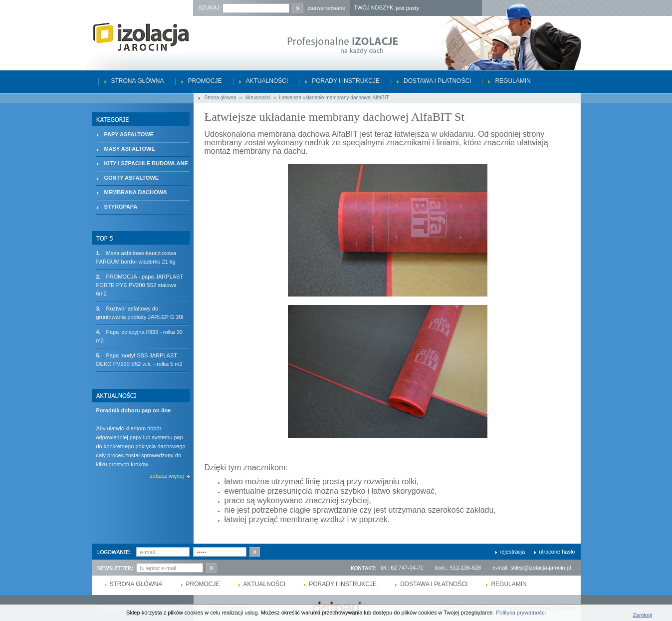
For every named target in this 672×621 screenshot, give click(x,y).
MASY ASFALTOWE (130, 149)
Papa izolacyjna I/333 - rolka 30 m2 (139, 336)
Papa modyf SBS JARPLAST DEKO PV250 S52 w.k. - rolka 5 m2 (139, 359)
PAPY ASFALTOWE (129, 134)
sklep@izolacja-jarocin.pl (541, 568)
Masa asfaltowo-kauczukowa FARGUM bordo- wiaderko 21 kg (136, 257)
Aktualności (267, 81)
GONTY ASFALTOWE (132, 178)
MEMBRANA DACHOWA (136, 192)
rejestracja (513, 552)
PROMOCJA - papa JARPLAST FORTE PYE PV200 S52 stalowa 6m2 (140, 285)
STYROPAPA (121, 207)
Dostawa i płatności (437, 81)
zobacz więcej (167, 476)
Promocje (205, 81)
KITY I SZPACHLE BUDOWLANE (146, 163)
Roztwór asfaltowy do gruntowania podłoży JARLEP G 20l (140, 312)
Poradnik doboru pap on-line (134, 410)
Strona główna (138, 81)
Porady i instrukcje (346, 81)
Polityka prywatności (521, 613)
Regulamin (513, 81)
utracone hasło (557, 552)
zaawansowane (327, 8)
